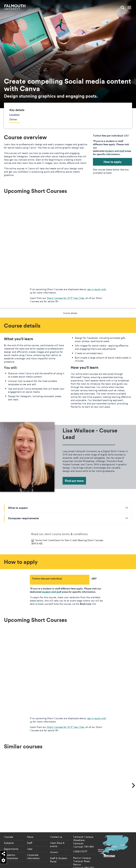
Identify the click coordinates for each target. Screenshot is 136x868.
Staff (30, 830)
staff (122, 151)
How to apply (113, 162)
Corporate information (33, 844)
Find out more (74, 481)
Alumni (54, 840)
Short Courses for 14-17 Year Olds (66, 298)
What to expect (18, 508)
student (109, 151)
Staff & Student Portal (59, 847)
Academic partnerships (11, 844)
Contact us (56, 824)
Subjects (9, 830)
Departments (11, 836)
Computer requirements (23, 518)
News (30, 824)
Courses (9, 824)
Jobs (30, 836)
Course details (61, 313)
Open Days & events (57, 832)
